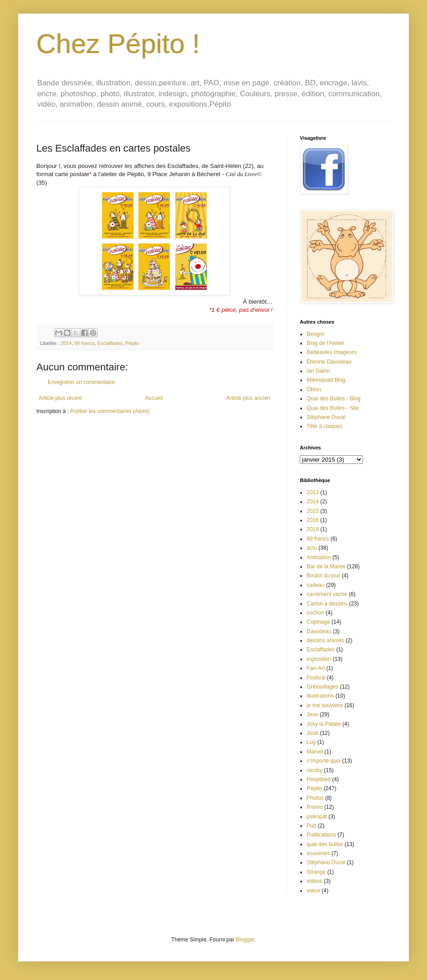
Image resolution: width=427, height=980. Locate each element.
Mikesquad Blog (326, 380)
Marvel (315, 752)
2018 (313, 529)
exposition (319, 659)
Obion (314, 389)
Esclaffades (110, 343)
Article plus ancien (248, 398)
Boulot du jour (323, 576)
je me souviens (325, 705)
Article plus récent (60, 398)
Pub (311, 826)
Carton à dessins (327, 604)
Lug (311, 742)
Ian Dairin (318, 371)
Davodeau (319, 631)
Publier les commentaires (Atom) (110, 411)
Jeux (312, 714)
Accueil (154, 398)
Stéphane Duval (326, 417)
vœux (313, 891)
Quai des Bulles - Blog (334, 399)
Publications (321, 835)
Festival (316, 678)
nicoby (315, 770)
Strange (316, 872)
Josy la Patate (324, 724)
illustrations (320, 696)
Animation (319, 557)
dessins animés (325, 640)
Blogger (245, 940)
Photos (315, 798)
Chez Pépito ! (118, 44)
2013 (313, 492)
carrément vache (327, 594)
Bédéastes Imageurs (332, 352)
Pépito (132, 343)
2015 (313, 511)
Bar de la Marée (326, 566)
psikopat (317, 817)
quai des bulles (325, 844)
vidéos (315, 881)
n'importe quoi (324, 761)
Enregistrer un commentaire (81, 382)
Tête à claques (325, 426)
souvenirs (318, 853)
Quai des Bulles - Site (333, 408)
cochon (315, 613)
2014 (66, 343)
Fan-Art (316, 668)
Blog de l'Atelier (325, 343)
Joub (313, 733)
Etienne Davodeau (329, 362)
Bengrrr (316, 334)
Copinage (318, 622)
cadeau (315, 585)
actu (312, 548)
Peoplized (319, 779)
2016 (313, 520)
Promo (315, 807)
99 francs (84, 343)
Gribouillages (323, 687)
